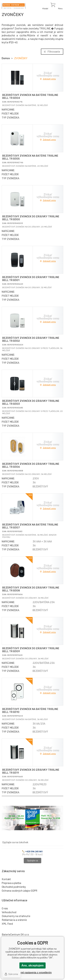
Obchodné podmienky (14, 887)
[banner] (14, 6)
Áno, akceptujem (32, 965)
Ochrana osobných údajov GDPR (19, 891)
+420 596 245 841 (33, 851)
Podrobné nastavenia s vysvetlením (32, 973)
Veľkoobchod (9, 912)
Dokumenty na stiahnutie (16, 916)
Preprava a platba (11, 883)
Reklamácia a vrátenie (14, 920)
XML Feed (7, 924)
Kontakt (6, 879)
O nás (5, 908)
